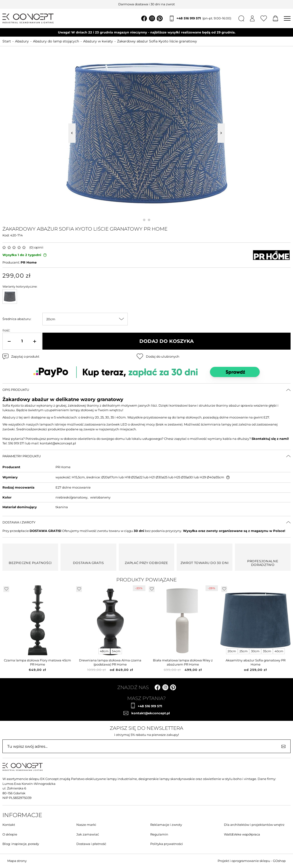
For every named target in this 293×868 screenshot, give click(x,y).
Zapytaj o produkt (25, 356)
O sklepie (10, 834)
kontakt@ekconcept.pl (151, 713)
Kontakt (9, 825)
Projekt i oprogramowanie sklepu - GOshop (252, 861)
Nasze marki (86, 825)
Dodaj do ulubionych (163, 356)
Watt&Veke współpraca (242, 834)
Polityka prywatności (167, 844)
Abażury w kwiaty (98, 41)
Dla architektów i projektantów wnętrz (254, 825)
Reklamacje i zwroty (166, 825)
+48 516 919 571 (204, 18)
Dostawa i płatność (91, 844)
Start (7, 41)
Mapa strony (17, 861)
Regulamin (159, 834)
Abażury (22, 41)
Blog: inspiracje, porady (21, 844)
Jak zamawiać (88, 834)
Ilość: (6, 330)
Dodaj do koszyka (166, 341)
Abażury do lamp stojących (56, 41)
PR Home (29, 262)
